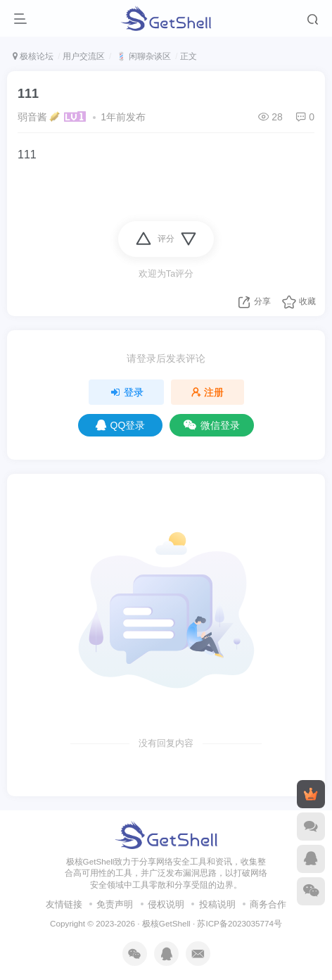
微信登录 (212, 425)
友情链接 (64, 904)
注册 (207, 392)
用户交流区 (84, 56)
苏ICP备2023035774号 (239, 923)
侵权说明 (166, 904)
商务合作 (268, 904)
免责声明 (115, 904)
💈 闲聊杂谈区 (143, 56)
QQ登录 (121, 425)
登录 (127, 392)
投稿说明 (217, 904)
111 (28, 94)
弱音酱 (32, 117)
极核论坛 (33, 56)
